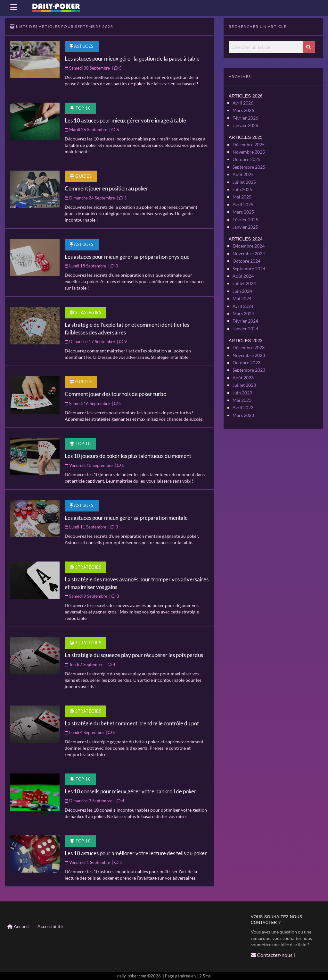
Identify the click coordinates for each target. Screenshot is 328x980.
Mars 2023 (243, 402)
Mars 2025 (243, 207)
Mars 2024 (243, 304)
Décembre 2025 (249, 143)
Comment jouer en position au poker (107, 188)
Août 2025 (243, 171)
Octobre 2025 (246, 157)
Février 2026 (245, 117)
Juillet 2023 (244, 373)
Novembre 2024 (249, 247)
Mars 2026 (243, 110)
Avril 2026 (243, 102)
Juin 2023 (242, 380)
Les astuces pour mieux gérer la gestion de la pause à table (132, 59)
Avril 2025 (243, 200)
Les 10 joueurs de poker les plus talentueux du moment (128, 456)
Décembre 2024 (249, 240)
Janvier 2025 (245, 221)
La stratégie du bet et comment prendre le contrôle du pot (132, 723)
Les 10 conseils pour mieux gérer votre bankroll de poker (131, 791)
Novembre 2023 (249, 345)
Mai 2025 (242, 193)
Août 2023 (243, 366)
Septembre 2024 (249, 262)
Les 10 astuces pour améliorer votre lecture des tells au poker (136, 853)
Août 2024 (243, 269)
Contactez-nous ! (271, 955)
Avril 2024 (243, 297)
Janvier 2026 (245, 124)
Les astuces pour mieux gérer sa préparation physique (127, 257)
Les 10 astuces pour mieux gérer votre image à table (125, 120)
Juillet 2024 (244, 276)
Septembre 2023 (249, 359)
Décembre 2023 (249, 338)
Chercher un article (229, 41)
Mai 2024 (242, 290)
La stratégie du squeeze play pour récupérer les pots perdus (134, 655)
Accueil (18, 926)
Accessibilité (49, 926)
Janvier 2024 (245, 319)
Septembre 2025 (249, 164)
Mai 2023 (242, 388)
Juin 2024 (242, 283)
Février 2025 (245, 214)
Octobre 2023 (246, 352)
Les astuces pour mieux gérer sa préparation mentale (126, 518)
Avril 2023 (243, 395)
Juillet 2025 (244, 178)
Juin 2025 (242, 186)
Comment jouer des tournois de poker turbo (115, 394)
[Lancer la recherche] (309, 47)
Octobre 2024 (246, 254)
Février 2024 (245, 312)
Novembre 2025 (249, 150)
